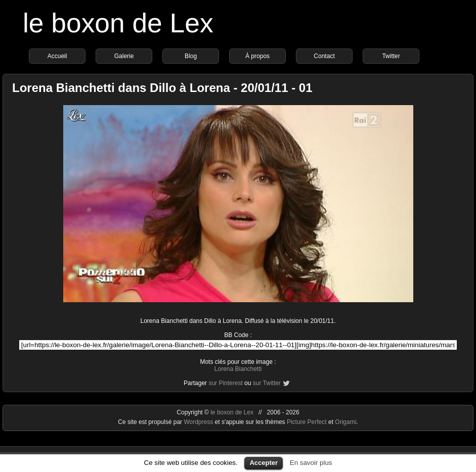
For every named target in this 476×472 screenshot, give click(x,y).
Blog (191, 56)
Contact (324, 56)
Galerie (124, 56)
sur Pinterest (225, 383)
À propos (257, 56)
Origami (345, 422)
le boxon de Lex (118, 23)
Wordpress (199, 422)
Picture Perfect (307, 422)
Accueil (57, 56)
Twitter (391, 56)
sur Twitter (267, 383)
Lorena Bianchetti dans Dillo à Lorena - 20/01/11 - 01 (162, 88)
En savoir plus (311, 463)
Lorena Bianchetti (238, 369)
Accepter (264, 463)
